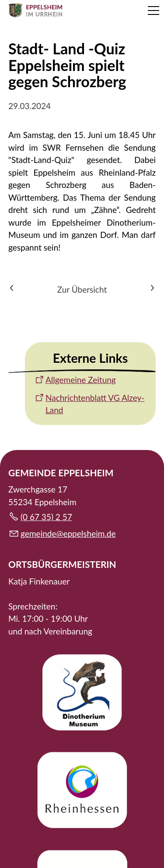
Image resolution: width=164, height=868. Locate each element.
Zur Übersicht (82, 289)
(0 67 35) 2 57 (46, 517)
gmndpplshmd (68, 533)
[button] (154, 11)
